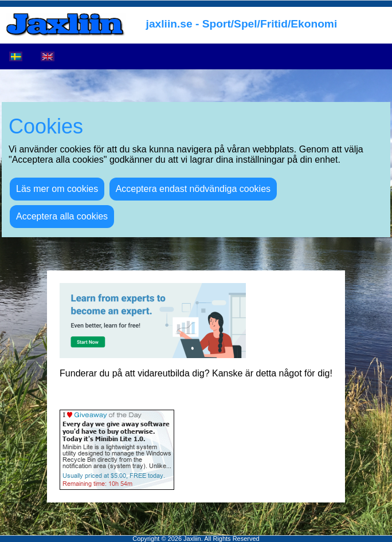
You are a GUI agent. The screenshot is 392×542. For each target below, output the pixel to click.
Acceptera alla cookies (62, 216)
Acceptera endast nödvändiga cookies (193, 189)
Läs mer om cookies (57, 189)
